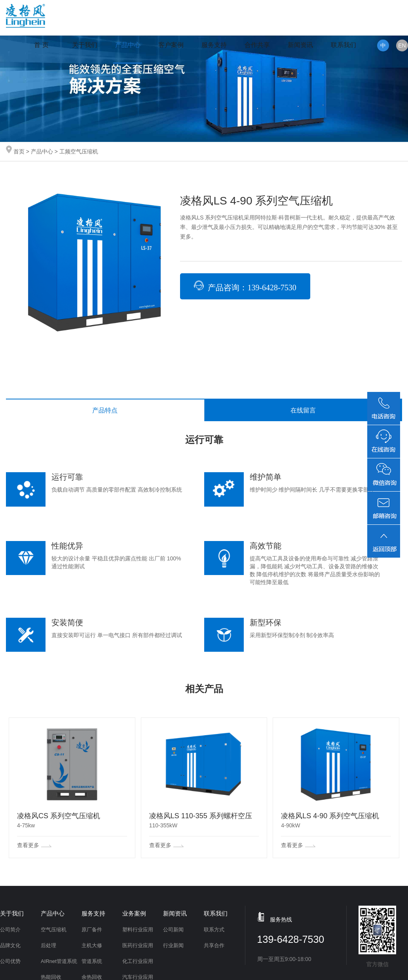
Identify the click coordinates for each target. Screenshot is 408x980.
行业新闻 (173, 945)
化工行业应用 (138, 961)
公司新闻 (173, 930)
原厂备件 (92, 930)
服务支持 (214, 45)
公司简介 (10, 930)
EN (402, 45)
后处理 (48, 945)
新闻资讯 (300, 45)
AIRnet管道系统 (59, 961)
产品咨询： (245, 286)
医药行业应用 (138, 945)
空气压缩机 (54, 930)
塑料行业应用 (138, 930)
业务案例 (134, 913)
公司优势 (10, 961)
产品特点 (105, 410)
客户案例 (171, 45)
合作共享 (257, 45)
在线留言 (303, 410)
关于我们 (85, 45)
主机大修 (92, 945)
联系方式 (214, 930)
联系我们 (343, 45)
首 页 (41, 45)
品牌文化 (10, 945)
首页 (19, 151)
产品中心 (128, 45)
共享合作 (214, 945)
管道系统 (92, 961)
